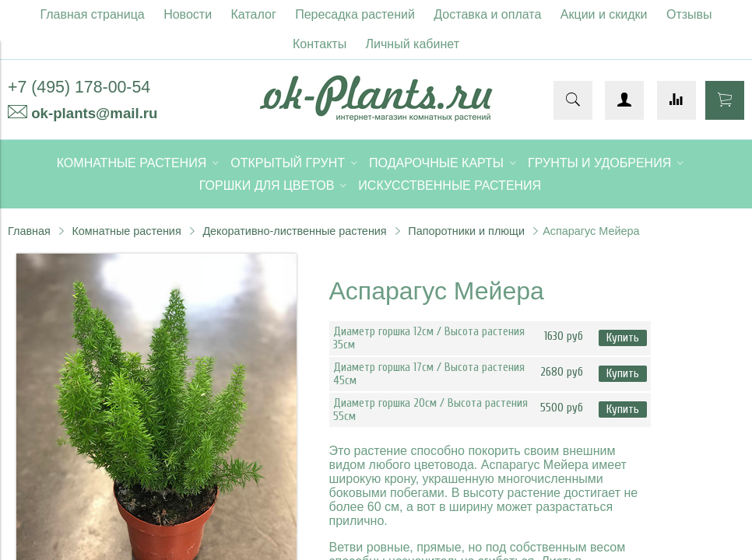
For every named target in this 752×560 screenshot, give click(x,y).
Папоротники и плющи (466, 231)
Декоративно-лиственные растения (294, 231)
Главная (29, 231)
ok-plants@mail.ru (94, 113)
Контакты (320, 44)
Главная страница (92, 14)
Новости (188, 14)
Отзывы (689, 14)
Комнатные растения (126, 231)
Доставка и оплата (487, 14)
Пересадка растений (355, 14)
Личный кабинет (413, 44)
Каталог (254, 14)
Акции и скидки (604, 14)
